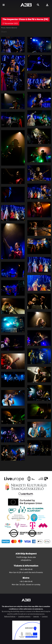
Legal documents (24, 616)
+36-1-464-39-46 (26, 581)
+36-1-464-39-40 (26, 569)
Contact (45, 616)
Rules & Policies (10, 616)
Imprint (36, 616)
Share (4, 32)
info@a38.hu (26, 560)
